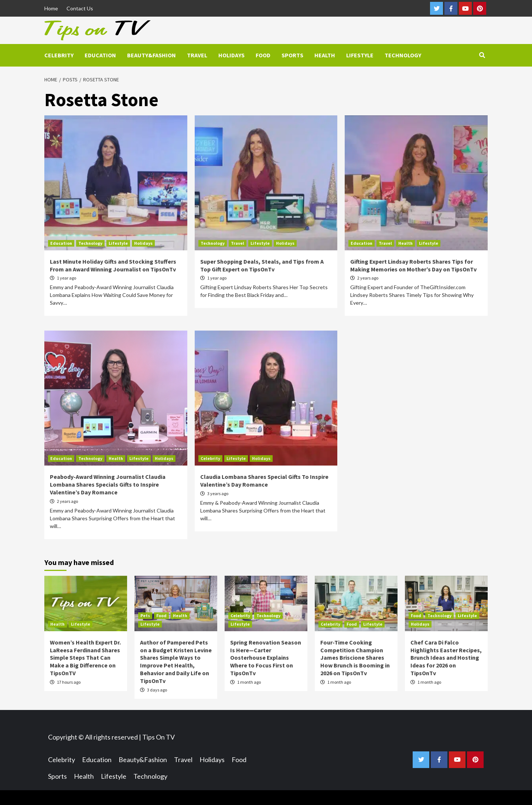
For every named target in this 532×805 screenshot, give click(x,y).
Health (325, 55)
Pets (145, 615)
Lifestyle (360, 55)
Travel (197, 55)
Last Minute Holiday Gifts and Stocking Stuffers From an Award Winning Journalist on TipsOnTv (113, 265)
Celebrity (59, 55)
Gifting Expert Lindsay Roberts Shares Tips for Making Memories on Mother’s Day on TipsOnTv (413, 265)
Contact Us (80, 8)
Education (100, 55)
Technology (403, 55)
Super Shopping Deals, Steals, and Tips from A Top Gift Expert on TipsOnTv (262, 265)
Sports (292, 55)
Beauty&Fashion (151, 55)
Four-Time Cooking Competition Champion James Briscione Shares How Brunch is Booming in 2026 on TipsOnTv (355, 658)
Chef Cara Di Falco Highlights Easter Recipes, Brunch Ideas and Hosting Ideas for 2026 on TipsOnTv (446, 658)
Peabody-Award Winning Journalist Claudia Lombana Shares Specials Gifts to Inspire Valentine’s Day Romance (108, 484)
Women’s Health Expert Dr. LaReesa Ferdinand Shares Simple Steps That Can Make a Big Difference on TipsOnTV (85, 658)
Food (263, 55)
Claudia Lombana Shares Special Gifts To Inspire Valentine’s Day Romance (264, 481)
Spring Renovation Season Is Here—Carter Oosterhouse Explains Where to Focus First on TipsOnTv (266, 658)
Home (51, 8)
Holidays (231, 55)
